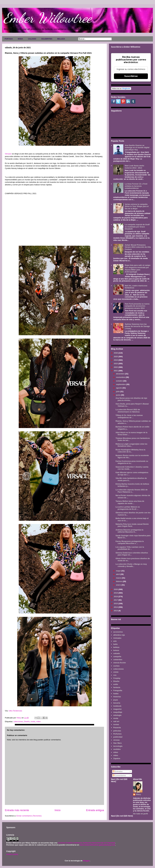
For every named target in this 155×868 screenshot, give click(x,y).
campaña (117, 656)
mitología (117, 715)
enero (119, 585)
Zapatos (117, 758)
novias (116, 724)
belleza (116, 647)
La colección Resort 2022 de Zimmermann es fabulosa (128, 411)
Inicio (58, 810)
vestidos (117, 749)
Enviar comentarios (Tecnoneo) (29, 816)
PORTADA (9, 39)
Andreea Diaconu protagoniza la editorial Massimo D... (129, 531)
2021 (116, 371)
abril (118, 574)
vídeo (38, 722)
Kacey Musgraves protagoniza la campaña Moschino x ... (130, 542)
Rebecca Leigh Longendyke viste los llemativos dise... (131, 445)
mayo (119, 571)
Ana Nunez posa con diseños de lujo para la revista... (131, 399)
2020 (116, 589)
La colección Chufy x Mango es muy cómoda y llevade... (131, 565)
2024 (116, 360)
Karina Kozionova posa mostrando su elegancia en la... (132, 462)
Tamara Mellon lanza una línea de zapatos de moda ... (130, 502)
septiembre (121, 384)
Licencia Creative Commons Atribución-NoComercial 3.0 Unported (86, 843)
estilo (116, 684)
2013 (116, 611)
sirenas (116, 740)
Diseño (27, 722)
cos (115, 675)
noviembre (121, 377)
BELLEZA (61, 39)
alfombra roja (119, 635)
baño (115, 644)
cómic (116, 672)
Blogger (86, 861)
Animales (117, 638)
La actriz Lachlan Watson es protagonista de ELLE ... (128, 508)
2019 (116, 593)
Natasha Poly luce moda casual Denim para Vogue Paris (132, 525)
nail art (116, 721)
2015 (116, 603)
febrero (119, 581)
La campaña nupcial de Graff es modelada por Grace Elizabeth (137, 227)
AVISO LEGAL (12, 854)
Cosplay (117, 678)
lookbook (117, 706)
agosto (119, 388)
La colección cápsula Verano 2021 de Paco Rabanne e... (131, 491)
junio (118, 395)
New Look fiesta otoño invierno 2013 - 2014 (134, 167)
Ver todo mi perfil (140, 814)
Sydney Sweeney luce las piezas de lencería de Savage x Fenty (137, 326)
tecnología (118, 746)
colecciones (18, 722)
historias (117, 697)
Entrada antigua (95, 810)
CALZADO (32, 39)
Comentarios (119, 775)
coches (116, 666)
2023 (116, 364)
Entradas (118, 771)
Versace (8, 154)
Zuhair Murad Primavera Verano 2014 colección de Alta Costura (138, 247)
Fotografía (118, 690)
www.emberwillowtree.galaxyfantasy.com (97, 845)
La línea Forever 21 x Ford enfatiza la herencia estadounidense (136, 186)
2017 (116, 600)
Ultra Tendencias (16, 711)
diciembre (121, 374)
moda (33, 722)
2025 (116, 357)
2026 (116, 353)
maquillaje (118, 712)
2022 (116, 367)
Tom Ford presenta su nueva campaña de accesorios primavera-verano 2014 (137, 306)
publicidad (118, 737)
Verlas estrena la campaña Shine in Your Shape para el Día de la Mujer (137, 206)
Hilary (138, 794)
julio (118, 391)
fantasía (117, 687)
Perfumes (117, 734)
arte (115, 641)
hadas (116, 694)
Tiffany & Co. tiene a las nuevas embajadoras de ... (129, 416)
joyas (116, 700)
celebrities (118, 660)
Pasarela (117, 728)
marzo (119, 578)
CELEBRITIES (47, 39)
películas (117, 731)
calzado (117, 653)
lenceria (117, 703)
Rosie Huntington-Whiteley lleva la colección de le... (130, 451)
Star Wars (117, 743)
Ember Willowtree (48, 18)
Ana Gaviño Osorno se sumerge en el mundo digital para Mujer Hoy (137, 148)
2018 (116, 596)
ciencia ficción (120, 663)
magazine (117, 709)
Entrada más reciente (17, 810)
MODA (20, 39)
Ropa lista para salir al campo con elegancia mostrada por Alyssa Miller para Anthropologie (138, 268)
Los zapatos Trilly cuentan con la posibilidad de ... (130, 548)
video (116, 752)
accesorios (118, 632)
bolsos (116, 650)
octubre (120, 381)
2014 (116, 607)
